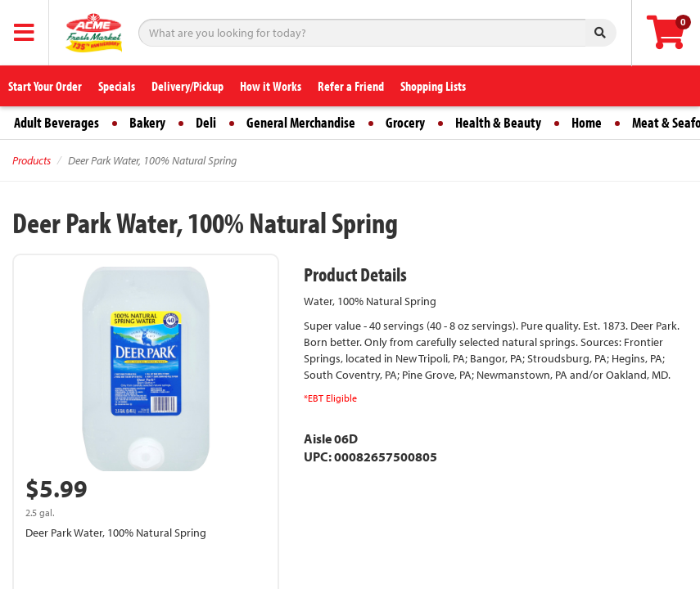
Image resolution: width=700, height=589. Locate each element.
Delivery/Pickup (187, 86)
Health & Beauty (498, 122)
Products (32, 160)
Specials (117, 86)
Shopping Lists (433, 86)
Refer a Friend (351, 86)
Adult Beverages (56, 122)
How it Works (271, 86)
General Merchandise (301, 122)
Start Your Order (45, 86)
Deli (206, 122)
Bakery (147, 122)
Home (587, 122)
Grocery (405, 122)
